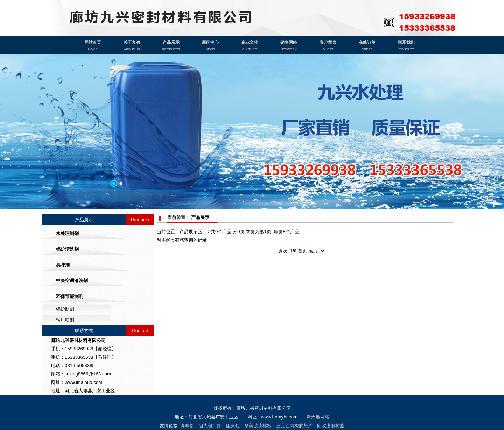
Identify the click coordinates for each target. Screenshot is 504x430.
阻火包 (233, 426)
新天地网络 (318, 417)
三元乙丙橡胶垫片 (294, 426)
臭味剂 (187, 426)
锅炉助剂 (65, 309)
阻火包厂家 (210, 426)
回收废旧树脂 (331, 426)
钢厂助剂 (65, 320)
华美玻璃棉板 (258, 426)
